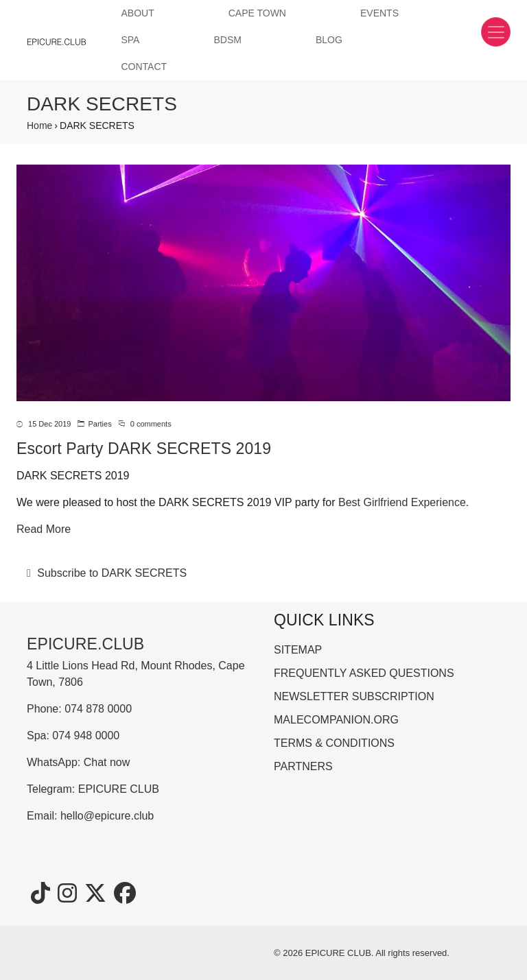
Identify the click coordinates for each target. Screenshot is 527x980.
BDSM (227, 40)
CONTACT (144, 67)
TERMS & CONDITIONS (334, 743)
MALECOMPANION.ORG (336, 720)
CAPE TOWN (257, 13)
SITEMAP (298, 650)
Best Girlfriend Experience (402, 502)
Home (39, 126)
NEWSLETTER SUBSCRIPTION (354, 696)
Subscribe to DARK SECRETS (110, 573)
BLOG (329, 40)
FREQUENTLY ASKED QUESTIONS (364, 673)
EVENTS (379, 13)
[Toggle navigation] (496, 32)
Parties (99, 424)
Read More (44, 529)
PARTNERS (303, 766)
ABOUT (137, 13)
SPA (130, 40)
